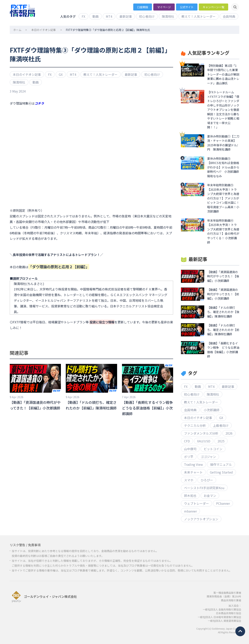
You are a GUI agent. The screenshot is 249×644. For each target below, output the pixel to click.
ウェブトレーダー (196, 503)
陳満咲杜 (168, 16)
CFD (187, 441)
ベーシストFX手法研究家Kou (204, 488)
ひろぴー (207, 480)
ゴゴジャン (208, 457)
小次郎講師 (211, 410)
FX (83, 16)
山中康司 (190, 449)
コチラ (39, 103)
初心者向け (147, 16)
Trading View (193, 464)
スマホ (189, 480)
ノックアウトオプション (201, 519)
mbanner (190, 511)
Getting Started (221, 472)
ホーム (17, 30)
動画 (96, 16)
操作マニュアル (221, 464)
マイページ (164, 7)
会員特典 (229, 16)
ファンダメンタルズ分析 (201, 433)
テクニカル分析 (195, 425)
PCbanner (223, 503)
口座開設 (143, 7)
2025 (221, 441)
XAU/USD (204, 441)
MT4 (109, 16)
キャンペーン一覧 (213, 7)
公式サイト (187, 7)
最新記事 (126, 16)
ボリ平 (189, 457)
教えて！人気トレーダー (199, 16)
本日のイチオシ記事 (44, 30)
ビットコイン (213, 449)
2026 (229, 433)
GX (61, 74)
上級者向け (221, 425)
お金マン (210, 496)
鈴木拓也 (190, 496)
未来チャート (193, 472)
